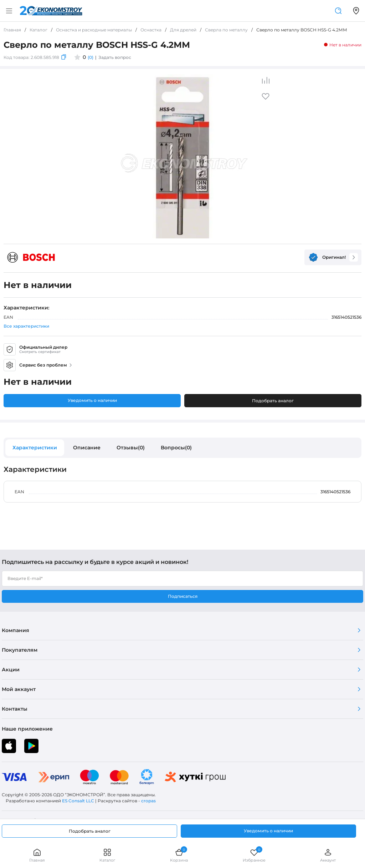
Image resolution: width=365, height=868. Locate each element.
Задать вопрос (115, 57)
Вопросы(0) (176, 448)
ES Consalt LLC (78, 801)
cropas (148, 801)
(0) (91, 57)
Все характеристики (26, 326)
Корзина (179, 855)
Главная (37, 855)
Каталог (107, 855)
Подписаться (183, 596)
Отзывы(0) (131, 448)
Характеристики (35, 448)
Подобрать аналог (273, 401)
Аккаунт (328, 855)
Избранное (254, 855)
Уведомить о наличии (92, 400)
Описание (87, 448)
